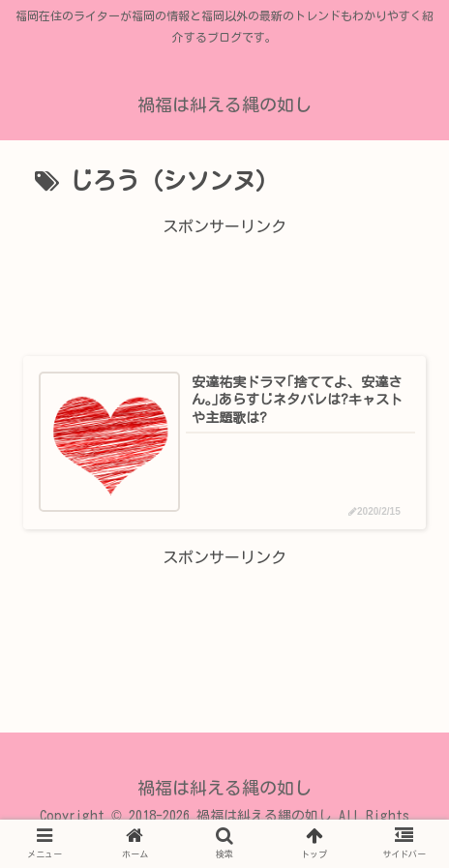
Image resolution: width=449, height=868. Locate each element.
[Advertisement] (224, 284)
